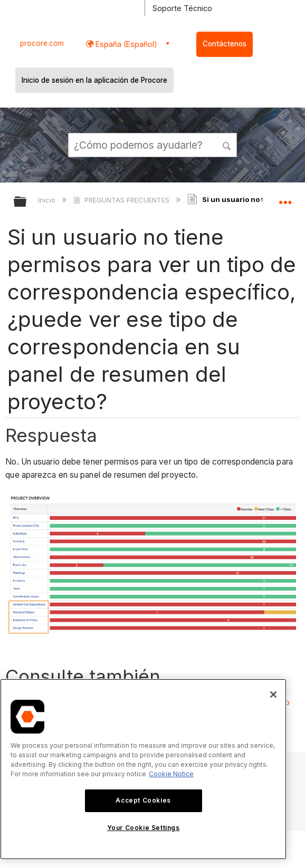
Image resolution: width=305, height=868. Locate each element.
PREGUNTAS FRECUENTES (122, 200)
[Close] (273, 695)
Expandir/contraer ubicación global (285, 198)
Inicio (48, 200)
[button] (227, 144)
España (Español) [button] (125, 44)
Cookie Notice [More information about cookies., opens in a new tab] (171, 774)
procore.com (42, 43)
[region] (143, 769)
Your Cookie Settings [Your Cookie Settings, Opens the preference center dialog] (144, 828)
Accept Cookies (143, 800)
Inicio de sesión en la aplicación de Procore (94, 80)
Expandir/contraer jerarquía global (27, 202)
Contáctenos (225, 44)
